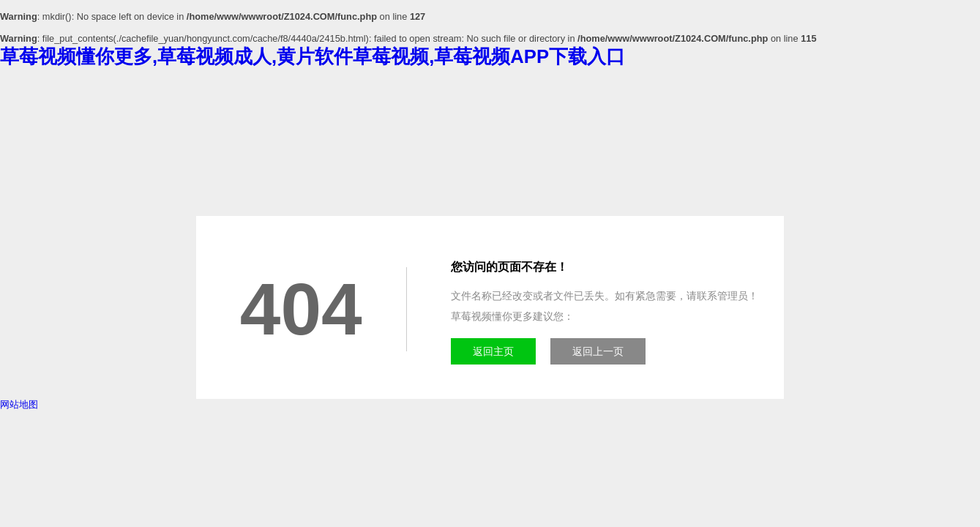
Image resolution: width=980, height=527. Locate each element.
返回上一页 (598, 351)
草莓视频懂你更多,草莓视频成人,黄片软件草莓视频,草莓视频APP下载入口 (313, 56)
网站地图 (19, 404)
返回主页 (493, 351)
